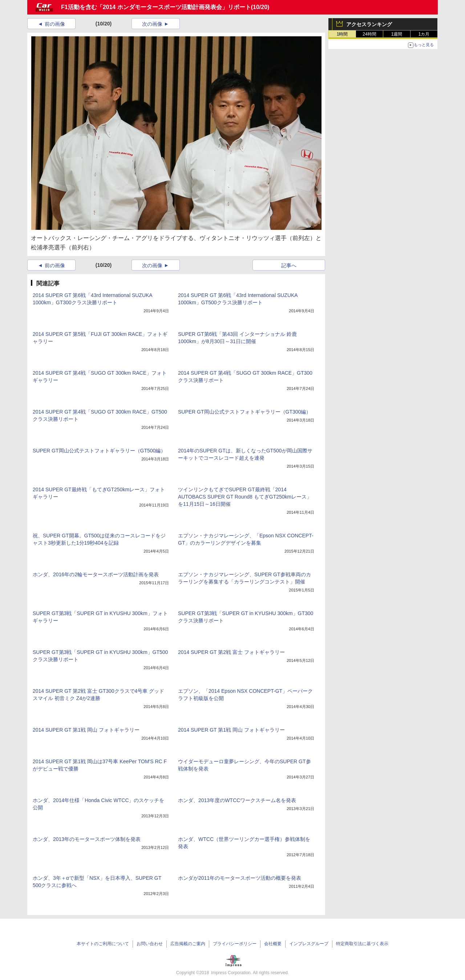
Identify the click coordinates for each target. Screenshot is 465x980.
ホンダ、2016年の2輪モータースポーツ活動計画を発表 (96, 574)
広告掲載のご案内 (188, 944)
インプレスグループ (309, 944)
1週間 (397, 34)
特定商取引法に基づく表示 (362, 944)
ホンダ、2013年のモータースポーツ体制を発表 (87, 839)
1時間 (342, 34)
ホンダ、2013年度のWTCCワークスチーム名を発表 (237, 800)
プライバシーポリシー (235, 944)
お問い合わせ (150, 944)
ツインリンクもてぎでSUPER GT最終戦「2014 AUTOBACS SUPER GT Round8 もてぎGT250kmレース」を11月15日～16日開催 (245, 497)
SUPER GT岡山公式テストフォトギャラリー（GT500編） (99, 451)
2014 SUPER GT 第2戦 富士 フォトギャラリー (231, 652)
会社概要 (273, 944)
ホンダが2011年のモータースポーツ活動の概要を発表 (240, 878)
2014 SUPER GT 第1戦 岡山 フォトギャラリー (86, 730)
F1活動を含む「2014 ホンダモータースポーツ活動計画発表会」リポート (156, 7)
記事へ (289, 265)
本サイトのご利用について (103, 944)
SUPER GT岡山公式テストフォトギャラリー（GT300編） (244, 412)
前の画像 (55, 24)
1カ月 (424, 34)
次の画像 (152, 24)
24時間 (369, 34)
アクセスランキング (369, 24)
